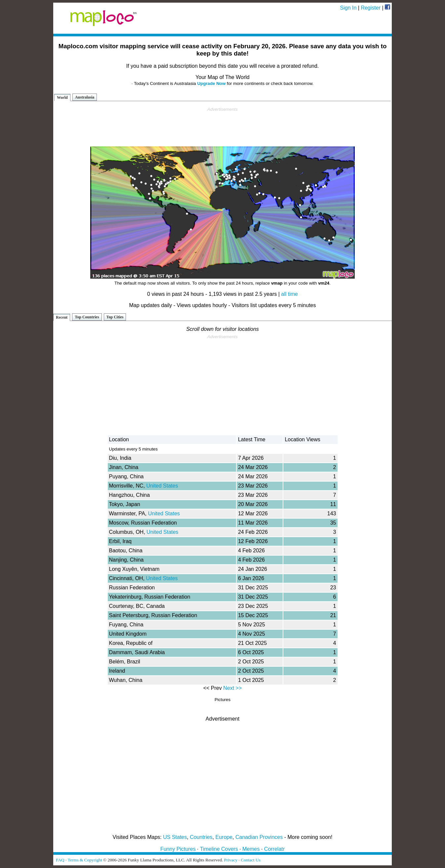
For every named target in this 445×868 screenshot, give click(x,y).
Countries (201, 837)
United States (162, 486)
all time (289, 294)
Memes (251, 849)
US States (175, 837)
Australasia (85, 97)
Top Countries (87, 317)
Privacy (231, 860)
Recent (62, 317)
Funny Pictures (178, 849)
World (62, 98)
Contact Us (251, 860)
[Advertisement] (222, 127)
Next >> (232, 688)
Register (371, 8)
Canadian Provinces (259, 837)
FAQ (60, 860)
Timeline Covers (219, 849)
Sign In (348, 8)
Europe (224, 837)
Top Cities (115, 317)
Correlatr (274, 849)
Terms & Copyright (85, 860)
